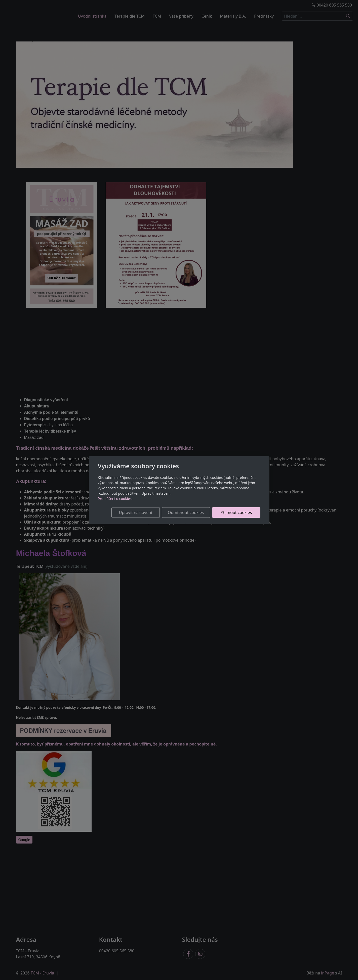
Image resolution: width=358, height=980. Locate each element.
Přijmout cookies (236, 512)
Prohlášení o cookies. (115, 499)
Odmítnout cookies (186, 512)
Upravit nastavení (135, 512)
